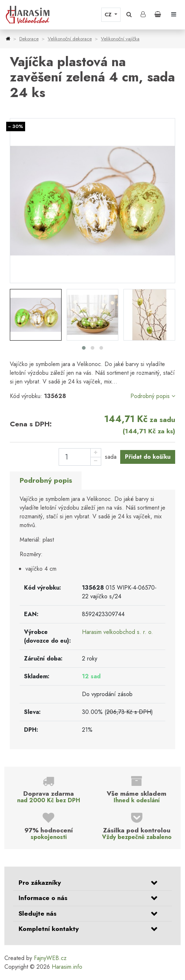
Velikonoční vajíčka (120, 39)
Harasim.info (67, 967)
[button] (129, 15)
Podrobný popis (153, 396)
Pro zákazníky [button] (40, 883)
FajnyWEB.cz (50, 958)
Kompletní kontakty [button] (49, 929)
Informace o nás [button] (43, 898)
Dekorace (29, 39)
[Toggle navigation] (174, 15)
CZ (109, 15)
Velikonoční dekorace (70, 39)
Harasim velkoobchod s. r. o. (117, 632)
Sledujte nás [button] (38, 913)
